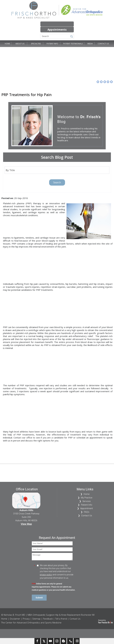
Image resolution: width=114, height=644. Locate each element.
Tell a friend (61, 619)
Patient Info (52, 44)
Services (87, 501)
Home (7, 44)
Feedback (48, 619)
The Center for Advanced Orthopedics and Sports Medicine (31, 623)
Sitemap (36, 619)
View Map (26, 524)
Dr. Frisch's (91, 117)
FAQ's (87, 512)
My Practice (87, 498)
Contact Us (103, 44)
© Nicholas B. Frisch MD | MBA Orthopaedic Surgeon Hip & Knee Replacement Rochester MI (48, 615)
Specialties (36, 44)
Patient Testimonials (73, 44)
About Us (20, 44)
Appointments (57, 30)
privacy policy (46, 575)
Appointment (87, 508)
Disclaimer (15, 619)
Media (90, 44)
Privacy (26, 619)
